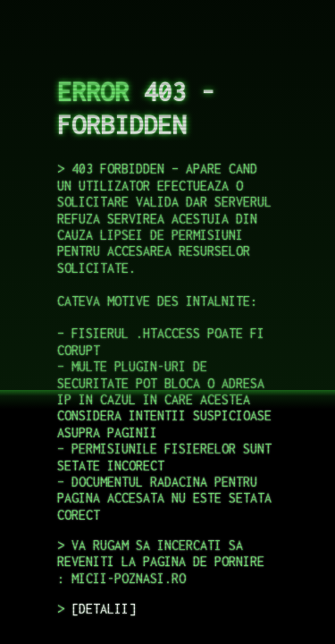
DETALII (104, 609)
